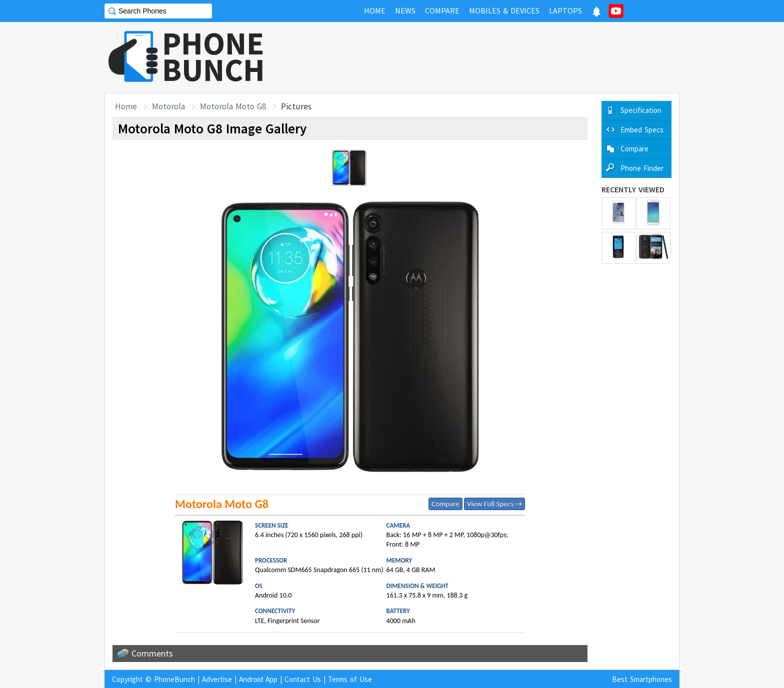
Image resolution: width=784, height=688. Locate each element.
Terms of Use (350, 679)
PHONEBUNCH (213, 56)
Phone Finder (642, 168)
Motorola (168, 106)
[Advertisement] (497, 57)
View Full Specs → (494, 504)
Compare (445, 504)
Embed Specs (642, 130)
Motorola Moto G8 (233, 106)
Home (126, 106)
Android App (258, 679)
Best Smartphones (642, 679)
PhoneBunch (174, 679)
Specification (641, 110)
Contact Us (303, 679)
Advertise (217, 679)
